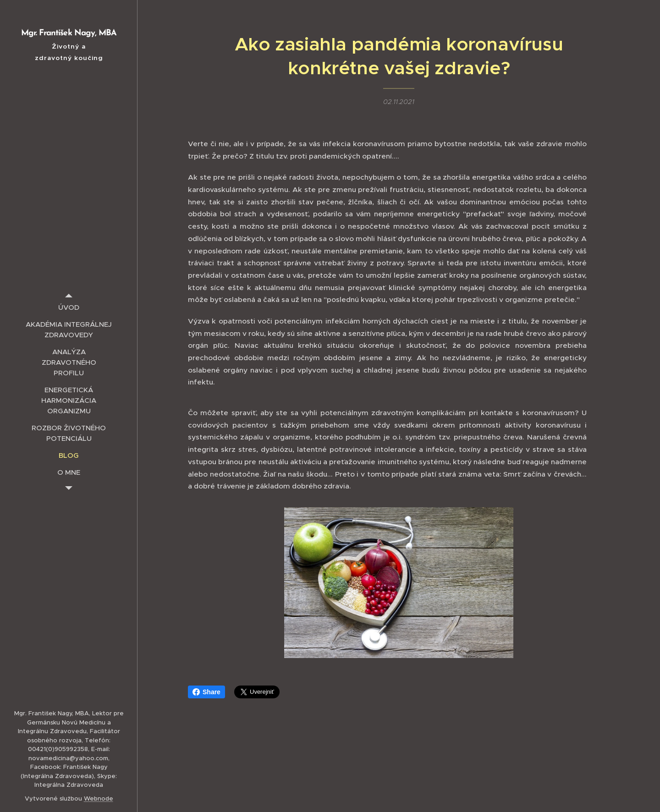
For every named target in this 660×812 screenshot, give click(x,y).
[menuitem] (69, 307)
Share (206, 692)
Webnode (99, 798)
